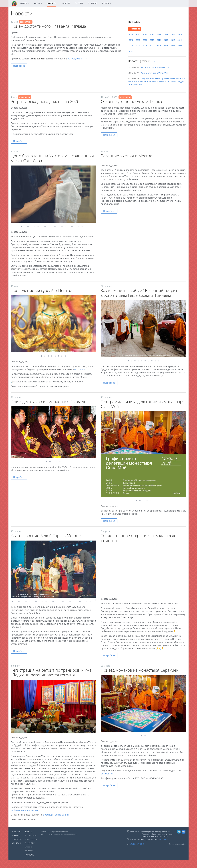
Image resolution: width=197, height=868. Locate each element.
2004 (173, 46)
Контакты (29, 851)
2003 (180, 46)
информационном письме (25, 810)
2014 (159, 40)
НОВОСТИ (52, 3)
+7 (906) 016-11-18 (77, 59)
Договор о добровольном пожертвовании (59, 834)
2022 (159, 34)
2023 (152, 34)
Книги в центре (31, 839)
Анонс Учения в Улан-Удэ (154, 73)
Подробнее (19, 66)
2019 (180, 34)
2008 (145, 46)
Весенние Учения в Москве (155, 68)
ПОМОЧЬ (106, 3)
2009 (138, 46)
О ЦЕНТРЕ (92, 3)
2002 (131, 51)
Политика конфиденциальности (55, 831)
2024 (145, 34)
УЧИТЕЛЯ (24, 3)
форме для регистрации (56, 815)
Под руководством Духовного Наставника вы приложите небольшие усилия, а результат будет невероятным (156, 81)
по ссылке (80, 369)
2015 (152, 40)
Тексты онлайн (31, 835)
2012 (173, 40)
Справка (28, 847)
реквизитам (107, 774)
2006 (159, 46)
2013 (166, 40)
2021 (166, 34)
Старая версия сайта (177, 844)
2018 (131, 40)
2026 (131, 34)
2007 (152, 46)
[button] (93, 168)
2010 (131, 46)
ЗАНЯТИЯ (66, 3)
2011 (180, 40)
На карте (164, 839)
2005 (166, 46)
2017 (138, 40)
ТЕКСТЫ (79, 3)
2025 (138, 34)
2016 (145, 40)
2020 (173, 34)
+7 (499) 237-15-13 (137, 844)
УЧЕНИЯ (38, 3)
